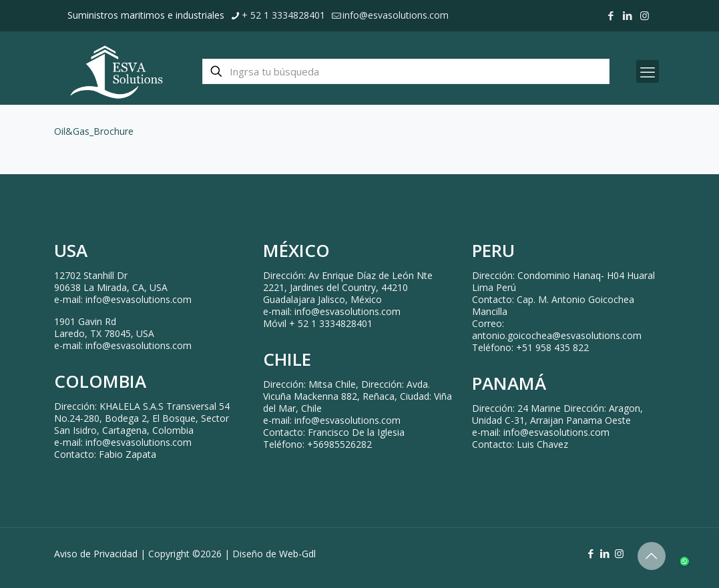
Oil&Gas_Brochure (94, 131)
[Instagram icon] (645, 15)
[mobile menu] (648, 71)
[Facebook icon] (611, 15)
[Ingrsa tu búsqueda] (406, 71)
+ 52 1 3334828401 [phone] (283, 15)
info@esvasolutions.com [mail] (396, 15)
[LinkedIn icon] (628, 15)
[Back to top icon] (652, 556)
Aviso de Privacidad (96, 554)
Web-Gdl (297, 554)
